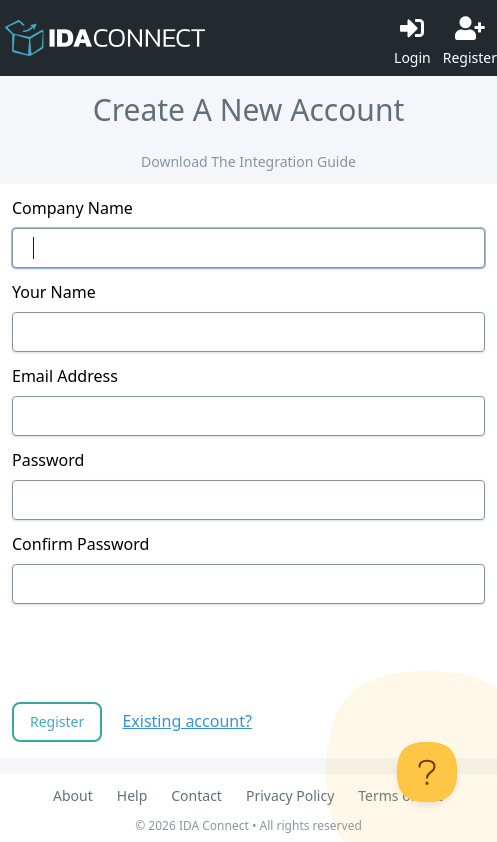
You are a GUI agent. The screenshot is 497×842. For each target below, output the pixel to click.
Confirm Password (80, 544)
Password (48, 460)
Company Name (72, 208)
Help (132, 795)
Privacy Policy (290, 795)
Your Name (54, 292)
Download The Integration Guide (248, 161)
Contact (196, 795)
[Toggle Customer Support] (427, 772)
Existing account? (186, 721)
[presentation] (164, 655)
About (73, 795)
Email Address (65, 376)
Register (57, 721)
